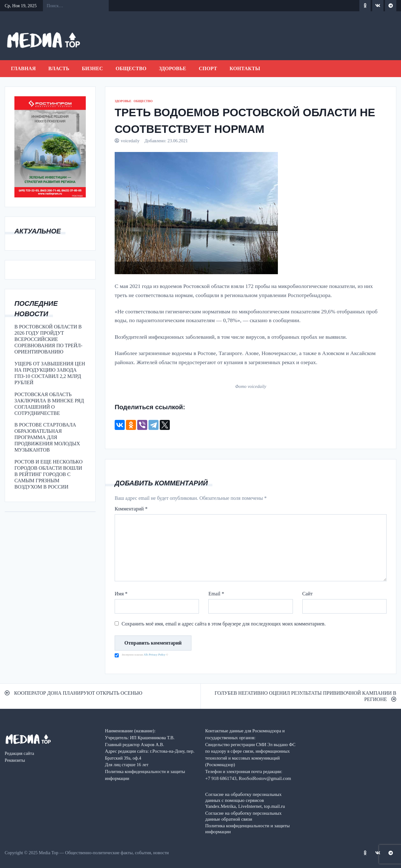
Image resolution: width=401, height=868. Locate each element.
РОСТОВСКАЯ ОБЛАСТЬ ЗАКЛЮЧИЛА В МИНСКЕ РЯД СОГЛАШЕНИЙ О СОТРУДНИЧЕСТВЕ (49, 404)
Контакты (245, 68)
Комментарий (131, 509)
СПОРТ (208, 68)
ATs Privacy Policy (155, 655)
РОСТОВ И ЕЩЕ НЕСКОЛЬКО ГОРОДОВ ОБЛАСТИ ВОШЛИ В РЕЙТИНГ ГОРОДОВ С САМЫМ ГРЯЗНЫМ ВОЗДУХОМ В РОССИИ (48, 474)
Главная (23, 68)
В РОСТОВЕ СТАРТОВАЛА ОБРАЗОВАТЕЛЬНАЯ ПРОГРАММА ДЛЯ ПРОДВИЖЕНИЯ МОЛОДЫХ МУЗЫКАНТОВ (47, 437)
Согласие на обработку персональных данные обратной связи (243, 816)
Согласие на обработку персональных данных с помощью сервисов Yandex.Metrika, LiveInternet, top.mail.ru (245, 800)
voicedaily (130, 141)
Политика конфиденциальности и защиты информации (247, 829)
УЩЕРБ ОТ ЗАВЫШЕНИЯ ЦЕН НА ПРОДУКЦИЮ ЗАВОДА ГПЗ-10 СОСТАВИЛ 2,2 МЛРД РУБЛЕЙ (50, 373)
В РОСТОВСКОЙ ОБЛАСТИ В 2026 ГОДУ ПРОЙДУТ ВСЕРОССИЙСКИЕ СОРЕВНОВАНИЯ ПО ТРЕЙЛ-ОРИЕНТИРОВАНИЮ (48, 339)
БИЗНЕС (92, 68)
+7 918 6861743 (221, 778)
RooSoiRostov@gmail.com (265, 778)
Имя (121, 594)
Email (216, 594)
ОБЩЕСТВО (131, 68)
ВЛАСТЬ (59, 68)
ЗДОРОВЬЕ (173, 68)
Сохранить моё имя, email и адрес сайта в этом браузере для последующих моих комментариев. (224, 624)
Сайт (307, 594)
